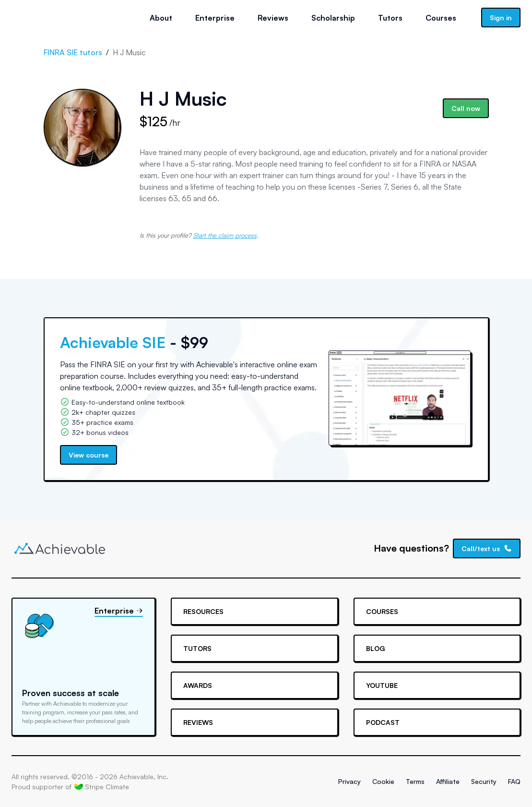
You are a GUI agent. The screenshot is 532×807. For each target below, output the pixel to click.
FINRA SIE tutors (73, 52)
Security (484, 781)
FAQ (514, 781)
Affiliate (448, 781)
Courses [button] (441, 18)
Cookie (383, 781)
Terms (415, 781)
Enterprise (215, 18)
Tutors (390, 18)
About (161, 18)
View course (89, 455)
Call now (466, 108)
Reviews (273, 18)
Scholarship (333, 18)
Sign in (501, 18)
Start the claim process (225, 235)
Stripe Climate (102, 786)
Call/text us (487, 548)
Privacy (349, 781)
